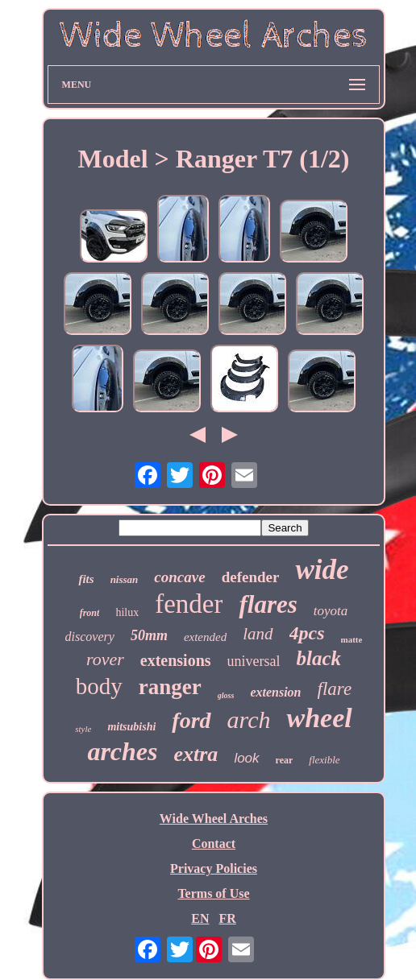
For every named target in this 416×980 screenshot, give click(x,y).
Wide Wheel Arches (214, 819)
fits (86, 579)
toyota (331, 611)
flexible (324, 760)
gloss (226, 695)
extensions (176, 660)
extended (205, 637)
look (246, 758)
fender (189, 604)
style (83, 729)
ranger (170, 687)
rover (105, 659)
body (99, 686)
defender (251, 577)
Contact (214, 844)
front (90, 613)
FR (227, 918)
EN (200, 918)
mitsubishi (131, 727)
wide (322, 570)
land (258, 634)
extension (275, 692)
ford (191, 720)
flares (268, 604)
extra (196, 754)
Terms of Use (213, 893)
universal (254, 661)
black (319, 658)
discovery (90, 637)
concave (179, 577)
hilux (127, 612)
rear (285, 760)
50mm (149, 635)
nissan (125, 579)
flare (335, 689)
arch (249, 719)
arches (122, 751)
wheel (319, 718)
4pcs (307, 633)
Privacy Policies (214, 868)
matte (352, 639)
